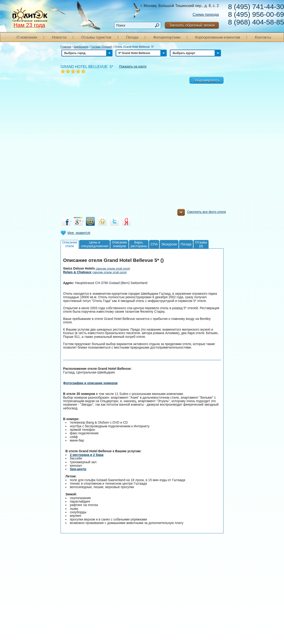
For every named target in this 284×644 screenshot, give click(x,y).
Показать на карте (133, 66)
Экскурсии (169, 244)
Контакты (263, 37)
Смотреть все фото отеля (202, 213)
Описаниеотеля (70, 244)
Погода (132, 37)
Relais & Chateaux (77, 272)
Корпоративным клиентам (218, 37)
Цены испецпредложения (95, 244)
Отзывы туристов (96, 37)
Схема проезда (206, 15)
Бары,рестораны (139, 244)
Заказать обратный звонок (192, 25)
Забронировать (206, 80)
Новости (59, 37)
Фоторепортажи (167, 37)
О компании (27, 37)
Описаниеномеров (119, 244)
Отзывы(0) (201, 244)
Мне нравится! (79, 233)
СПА (154, 244)
